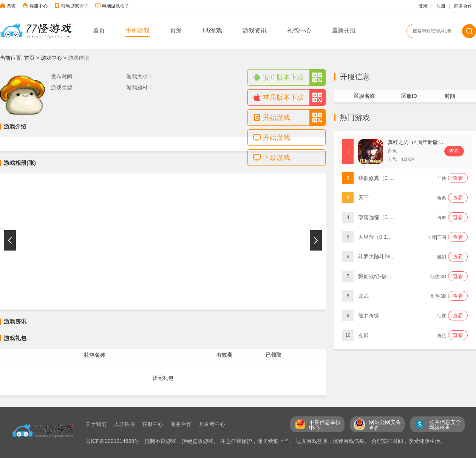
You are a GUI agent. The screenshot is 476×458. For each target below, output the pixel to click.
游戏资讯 (255, 30)
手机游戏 (138, 30)
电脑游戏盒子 (116, 6)
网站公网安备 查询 (385, 425)
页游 (176, 30)
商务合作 (463, 6)
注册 (441, 6)
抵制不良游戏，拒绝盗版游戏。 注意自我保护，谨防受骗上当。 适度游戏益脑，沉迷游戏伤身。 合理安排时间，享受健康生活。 (295, 441)
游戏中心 (51, 58)
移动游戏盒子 (75, 6)
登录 (423, 6)
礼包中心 (299, 30)
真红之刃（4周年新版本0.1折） (424, 142)
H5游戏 (212, 30)
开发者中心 (212, 424)
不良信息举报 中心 (325, 425)
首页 (11, 6)
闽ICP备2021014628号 (113, 441)
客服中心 (39, 6)
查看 (454, 151)
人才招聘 (124, 424)
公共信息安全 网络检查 (445, 425)
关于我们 (96, 424)
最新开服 (344, 30)
